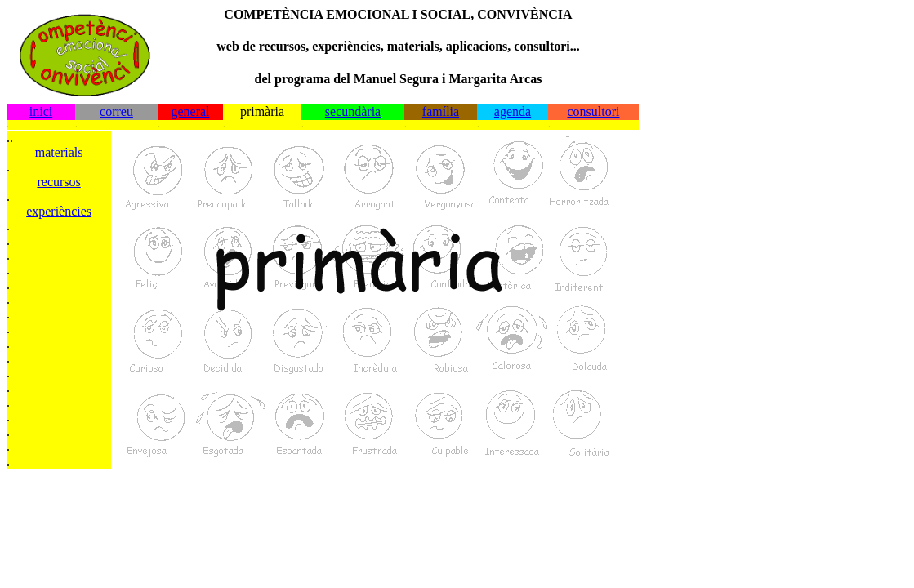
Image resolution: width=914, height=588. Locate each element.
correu (116, 111)
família (441, 111)
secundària (353, 111)
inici (41, 111)
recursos (58, 182)
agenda (513, 111)
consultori (594, 111)
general (190, 111)
